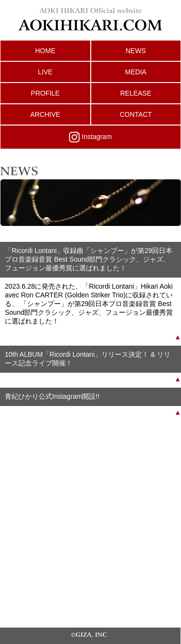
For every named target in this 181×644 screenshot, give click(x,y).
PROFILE (45, 93)
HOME (45, 51)
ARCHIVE (45, 114)
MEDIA (136, 72)
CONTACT (136, 114)
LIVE (45, 72)
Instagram (90, 137)
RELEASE (136, 93)
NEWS (136, 51)
